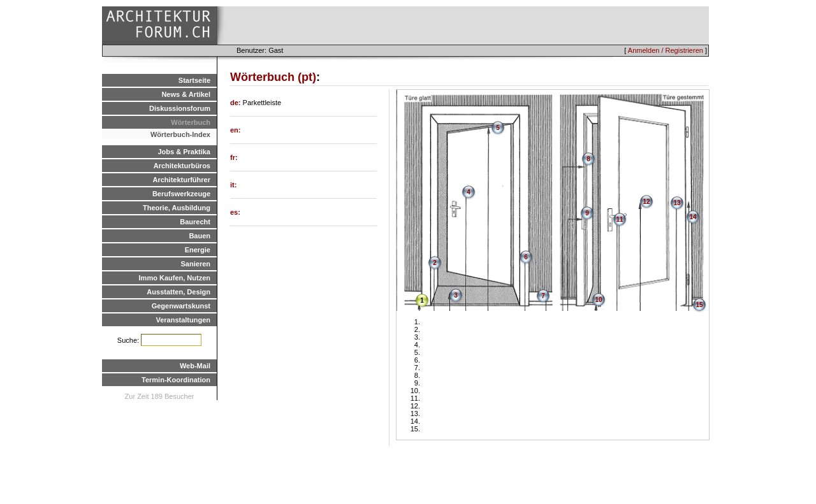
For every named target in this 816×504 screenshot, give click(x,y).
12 (646, 202)
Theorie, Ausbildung (177, 208)
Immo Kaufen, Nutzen (175, 278)
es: (235, 212)
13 (677, 203)
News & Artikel (186, 94)
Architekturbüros (182, 166)
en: (236, 130)
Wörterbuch (191, 122)
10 (598, 300)
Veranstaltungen (183, 320)
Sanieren (196, 264)
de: (237, 103)
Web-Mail (195, 366)
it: (233, 185)
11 (619, 220)
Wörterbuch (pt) (273, 77)
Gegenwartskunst (181, 306)
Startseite (194, 80)
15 (699, 305)
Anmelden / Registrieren (666, 50)
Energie (198, 250)
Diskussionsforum (180, 108)
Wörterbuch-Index (180, 134)
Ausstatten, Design (178, 292)
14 (693, 217)
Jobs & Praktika (184, 152)
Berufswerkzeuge (181, 194)
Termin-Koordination (176, 380)
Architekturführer (182, 180)
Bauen (200, 236)
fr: (234, 157)
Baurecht (195, 222)
